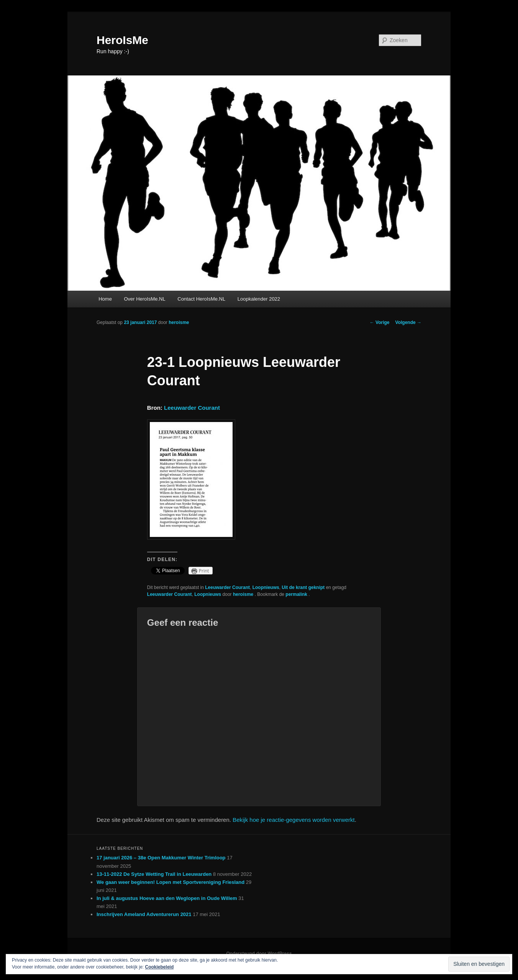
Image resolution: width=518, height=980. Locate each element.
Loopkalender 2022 (259, 299)
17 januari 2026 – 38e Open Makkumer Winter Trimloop (161, 858)
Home (105, 299)
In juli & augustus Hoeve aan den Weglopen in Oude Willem (167, 898)
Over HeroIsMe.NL (144, 299)
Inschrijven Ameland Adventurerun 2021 (144, 914)
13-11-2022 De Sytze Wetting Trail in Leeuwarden (154, 874)
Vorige (380, 322)
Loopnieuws (266, 587)
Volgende (408, 322)
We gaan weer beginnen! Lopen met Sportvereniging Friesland (170, 882)
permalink (297, 594)
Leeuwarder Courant (192, 408)
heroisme (179, 322)
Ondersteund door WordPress (259, 954)
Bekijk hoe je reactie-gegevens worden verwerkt (294, 820)
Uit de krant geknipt (303, 587)
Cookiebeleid (160, 967)
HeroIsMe (122, 40)
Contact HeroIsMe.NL (201, 299)
